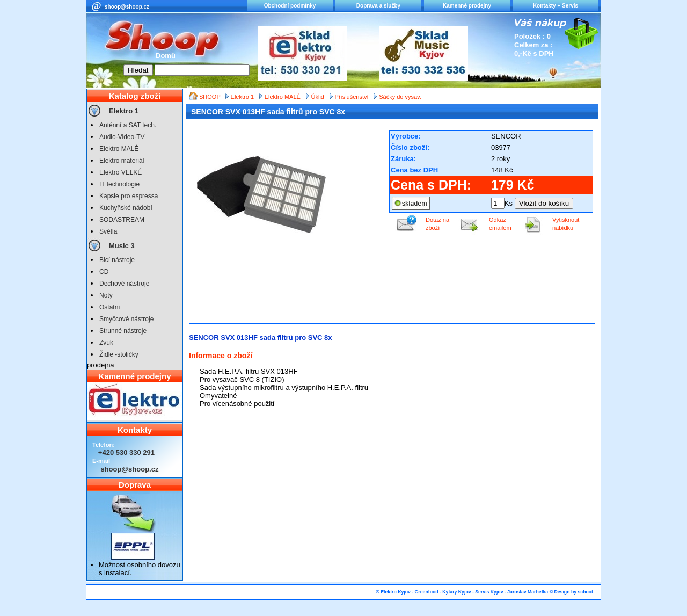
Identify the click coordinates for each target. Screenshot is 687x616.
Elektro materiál (122, 161)
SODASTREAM (122, 220)
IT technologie (119, 184)
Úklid (318, 97)
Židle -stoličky (119, 354)
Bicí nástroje (117, 260)
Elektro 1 (124, 111)
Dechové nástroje (124, 284)
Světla (108, 231)
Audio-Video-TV (122, 137)
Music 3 (122, 246)
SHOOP (211, 97)
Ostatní (110, 307)
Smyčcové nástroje (126, 319)
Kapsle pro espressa (129, 196)
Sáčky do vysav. (400, 97)
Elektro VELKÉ (120, 172)
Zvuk (106, 343)
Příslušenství (352, 97)
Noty (106, 295)
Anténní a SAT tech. (128, 125)
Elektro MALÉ (119, 149)
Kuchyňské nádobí (126, 208)
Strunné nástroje (123, 331)
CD (104, 272)
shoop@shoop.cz (127, 7)
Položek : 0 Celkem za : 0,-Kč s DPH (534, 45)
